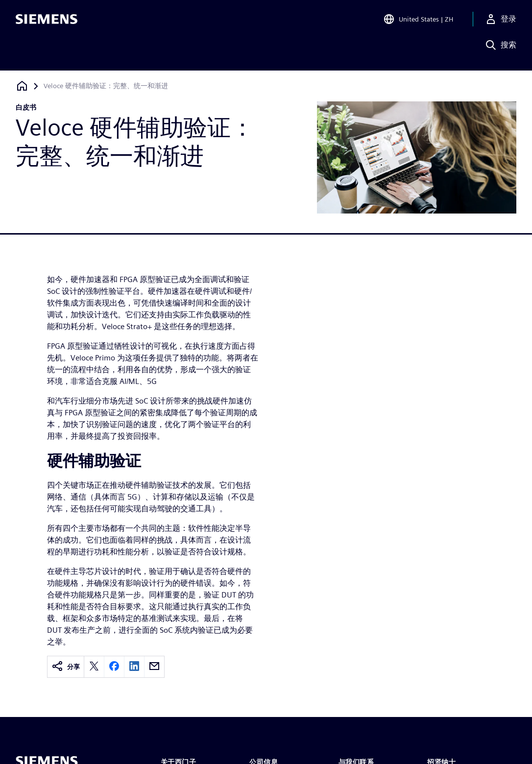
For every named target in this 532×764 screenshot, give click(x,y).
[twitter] (94, 667)
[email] (154, 667)
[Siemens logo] (47, 22)
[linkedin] (134, 667)
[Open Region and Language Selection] (418, 22)
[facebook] (114, 667)
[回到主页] (22, 86)
